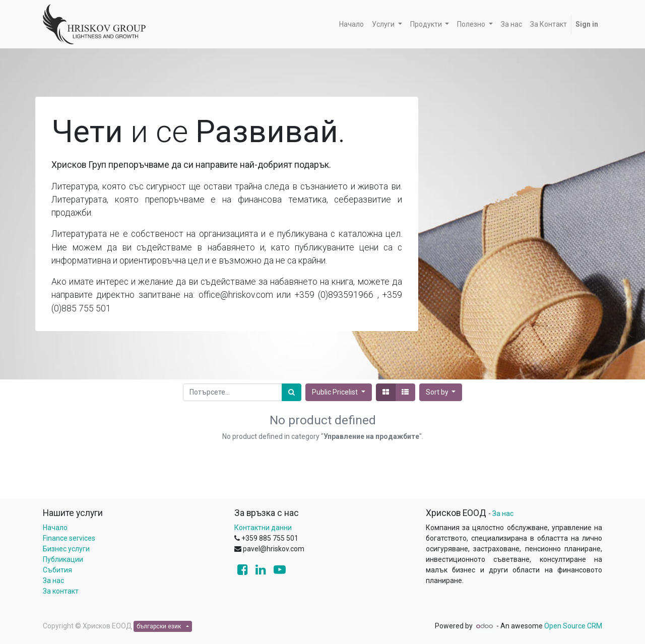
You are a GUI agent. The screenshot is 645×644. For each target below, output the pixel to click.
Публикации (63, 559)
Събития (57, 570)
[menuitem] (351, 24)
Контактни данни (263, 528)
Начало (55, 528)
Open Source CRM (573, 626)
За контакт (61, 591)
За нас (53, 581)
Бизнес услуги (66, 549)
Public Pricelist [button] (336, 392)
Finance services (69, 538)
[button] (441, 392)
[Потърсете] (292, 392)
